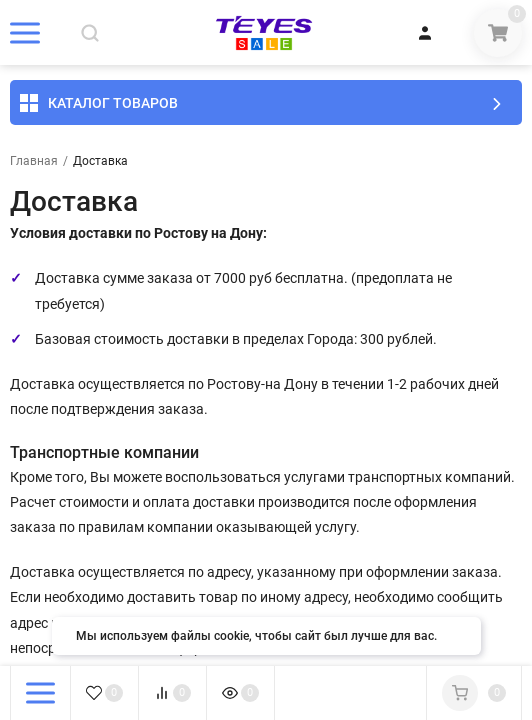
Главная (34, 161)
